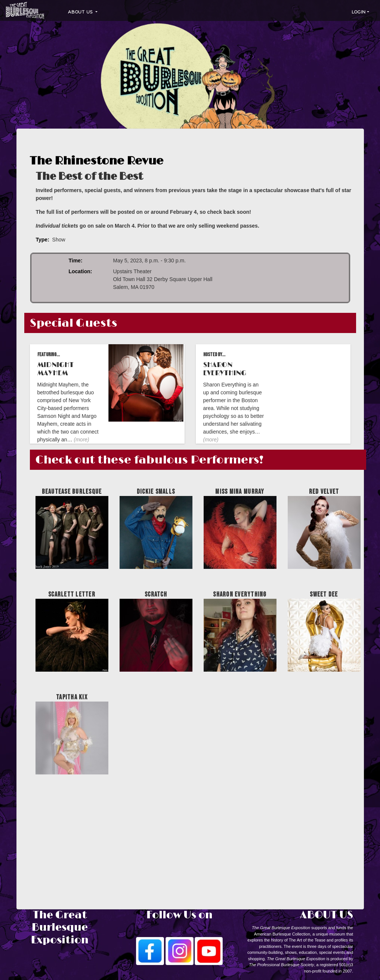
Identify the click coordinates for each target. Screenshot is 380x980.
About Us (81, 12)
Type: (43, 240)
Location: (80, 271)
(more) (82, 440)
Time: (75, 261)
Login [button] (359, 12)
